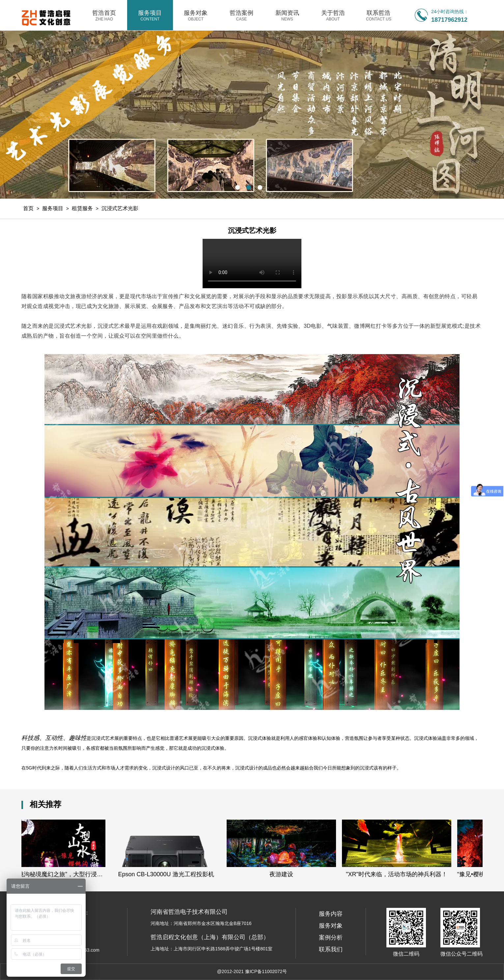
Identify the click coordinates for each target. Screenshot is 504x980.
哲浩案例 (242, 15)
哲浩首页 (104, 15)
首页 (28, 208)
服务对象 (196, 15)
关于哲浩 (333, 15)
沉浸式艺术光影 (120, 208)
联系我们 (331, 949)
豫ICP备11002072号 (266, 971)
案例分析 (331, 938)
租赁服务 (82, 208)
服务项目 (150, 15)
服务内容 (331, 914)
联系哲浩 (379, 15)
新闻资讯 (287, 15)
